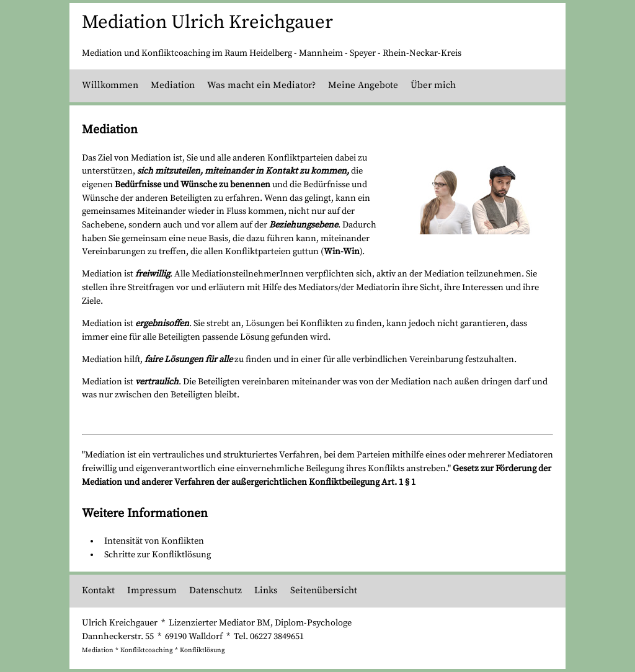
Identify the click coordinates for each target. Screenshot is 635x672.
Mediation (173, 85)
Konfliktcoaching (147, 650)
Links (266, 590)
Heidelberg (271, 53)
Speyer (363, 53)
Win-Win (342, 252)
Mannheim (321, 53)
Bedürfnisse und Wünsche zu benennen (193, 185)
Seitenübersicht (324, 590)
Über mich (433, 85)
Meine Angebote (363, 85)
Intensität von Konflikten (154, 541)
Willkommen (110, 85)
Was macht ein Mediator (260, 85)
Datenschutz (215, 590)
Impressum (152, 590)
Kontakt (98, 590)
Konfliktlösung (202, 650)
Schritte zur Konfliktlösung (158, 555)
